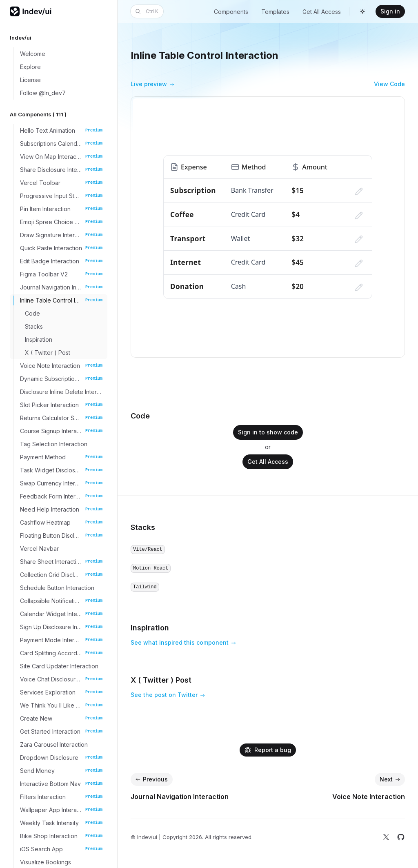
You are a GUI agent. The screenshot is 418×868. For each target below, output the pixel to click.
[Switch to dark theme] (362, 11)
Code (140, 416)
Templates (275, 12)
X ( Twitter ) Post (161, 680)
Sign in (390, 11)
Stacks (143, 527)
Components (231, 12)
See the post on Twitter (168, 695)
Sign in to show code (268, 432)
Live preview (152, 85)
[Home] (31, 11)
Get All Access (322, 12)
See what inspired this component (183, 643)
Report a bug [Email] (268, 750)
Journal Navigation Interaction (180, 797)
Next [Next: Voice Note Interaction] (391, 779)
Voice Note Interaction (369, 797)
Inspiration (150, 628)
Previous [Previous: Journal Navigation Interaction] (151, 779)
